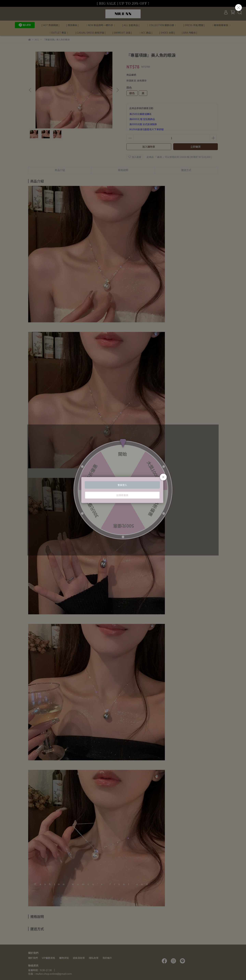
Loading (123, 490)
